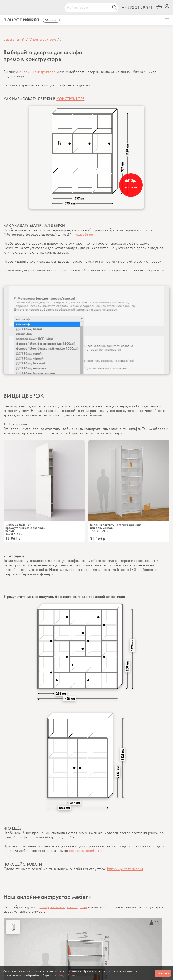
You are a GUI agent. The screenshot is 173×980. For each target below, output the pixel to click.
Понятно (163, 973)
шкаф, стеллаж (52, 907)
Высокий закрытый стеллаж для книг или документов (116, 526)
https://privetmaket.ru (125, 869)
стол (83, 907)
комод (72, 907)
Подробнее (83, 235)
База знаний (14, 40)
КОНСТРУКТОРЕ (71, 99)
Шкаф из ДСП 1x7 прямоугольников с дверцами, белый (26, 528)
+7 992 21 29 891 (137, 8)
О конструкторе (43, 40)
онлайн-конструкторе (38, 72)
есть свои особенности (88, 851)
